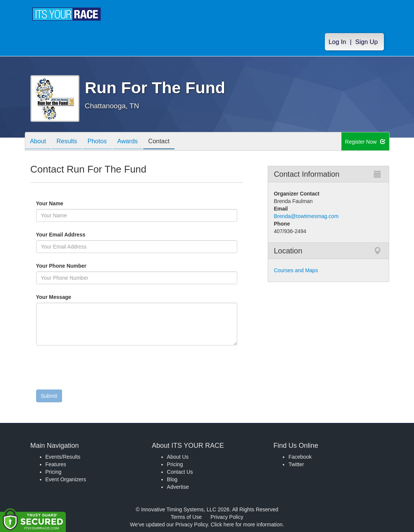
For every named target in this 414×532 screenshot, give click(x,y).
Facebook (300, 457)
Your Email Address (90, 235)
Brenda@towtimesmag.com (306, 216)
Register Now (365, 142)
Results (70, 142)
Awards (135, 142)
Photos (102, 142)
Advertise (178, 487)
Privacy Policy (227, 517)
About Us (178, 457)
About (39, 142)
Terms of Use (186, 517)
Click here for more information (246, 524)
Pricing (54, 472)
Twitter (296, 464)
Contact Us (180, 472)
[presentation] (93, 369)
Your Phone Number (61, 266)
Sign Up (367, 42)
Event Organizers (66, 479)
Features (56, 464)
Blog (172, 479)
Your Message (67, 297)
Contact (168, 142)
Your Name (63, 203)
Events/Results (63, 457)
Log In (337, 42)
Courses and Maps (296, 270)
